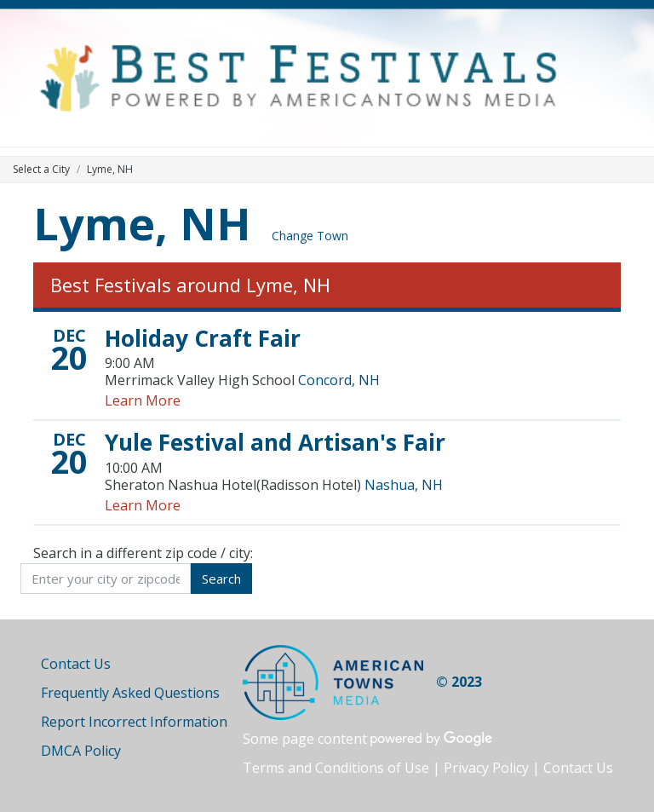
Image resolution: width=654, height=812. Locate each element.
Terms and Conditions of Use (336, 768)
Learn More (143, 400)
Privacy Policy (486, 768)
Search (221, 579)
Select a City (41, 169)
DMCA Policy (81, 751)
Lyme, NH (142, 223)
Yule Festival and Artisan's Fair (275, 442)
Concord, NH (339, 380)
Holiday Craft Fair (203, 338)
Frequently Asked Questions (130, 693)
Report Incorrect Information (134, 722)
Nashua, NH (404, 485)
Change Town (310, 236)
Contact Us (76, 664)
